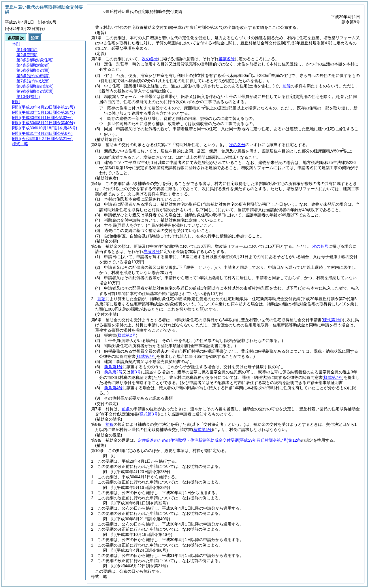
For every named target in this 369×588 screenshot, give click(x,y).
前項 (101, 299)
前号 (287, 86)
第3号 (136, 372)
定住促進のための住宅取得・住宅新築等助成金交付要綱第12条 (219, 440)
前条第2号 (113, 372)
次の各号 (150, 59)
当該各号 (227, 59)
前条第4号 (113, 388)
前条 (126, 409)
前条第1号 (113, 367)
